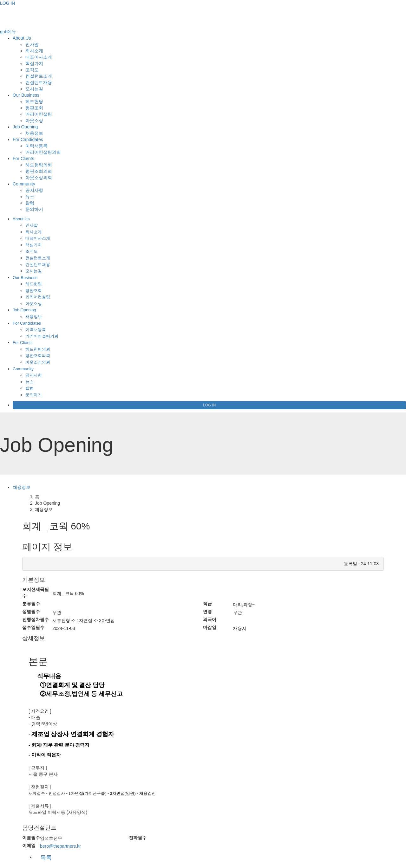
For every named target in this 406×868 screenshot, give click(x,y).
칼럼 (30, 203)
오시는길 (34, 89)
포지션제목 (36, 593)
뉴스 (30, 197)
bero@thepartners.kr (60, 846)
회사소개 (34, 51)
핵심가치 (34, 63)
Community (24, 184)
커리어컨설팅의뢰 (43, 152)
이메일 (29, 845)
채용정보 (34, 133)
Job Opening (25, 127)
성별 (31, 612)
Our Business (26, 95)
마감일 (210, 627)
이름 (31, 838)
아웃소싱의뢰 (39, 178)
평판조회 (34, 108)
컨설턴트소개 (39, 76)
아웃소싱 (34, 120)
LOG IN (7, 3)
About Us (22, 38)
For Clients (23, 159)
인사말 (32, 44)
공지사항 (34, 190)
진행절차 (36, 619)
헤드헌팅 (34, 101)
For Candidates (28, 139)
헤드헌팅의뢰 (39, 165)
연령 (207, 612)
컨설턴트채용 (39, 82)
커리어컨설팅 (39, 114)
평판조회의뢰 (39, 171)
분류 (31, 604)
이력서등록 (36, 146)
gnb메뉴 (8, 32)
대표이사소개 (39, 57)
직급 (207, 604)
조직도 (32, 70)
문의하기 (34, 209)
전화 (138, 838)
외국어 (210, 619)
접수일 (33, 627)
